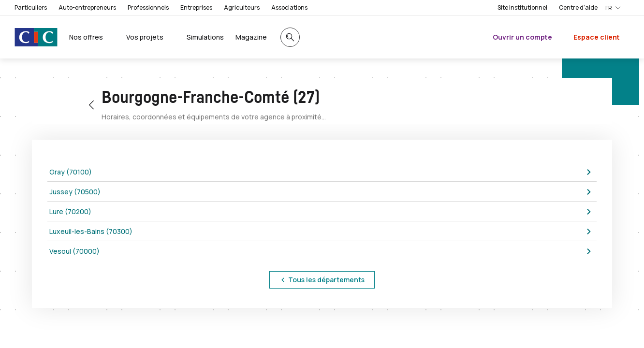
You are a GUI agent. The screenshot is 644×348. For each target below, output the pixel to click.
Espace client (597, 37)
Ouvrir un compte (522, 37)
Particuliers (31, 7)
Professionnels (148, 7)
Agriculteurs (242, 7)
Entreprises (196, 7)
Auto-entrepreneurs (87, 7)
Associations (289, 7)
